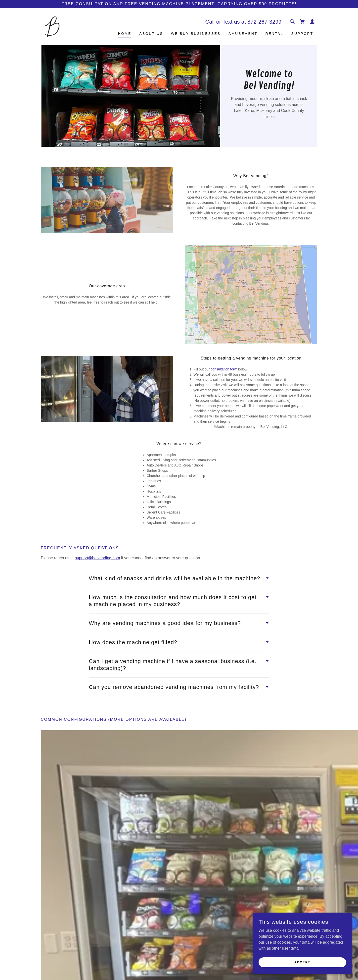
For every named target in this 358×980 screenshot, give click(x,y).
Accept (302, 962)
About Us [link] (151, 34)
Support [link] (302, 34)
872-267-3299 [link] (264, 22)
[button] (312, 22)
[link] (51, 26)
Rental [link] (274, 34)
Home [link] (125, 34)
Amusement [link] (243, 34)
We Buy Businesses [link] (196, 34)
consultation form (224, 369)
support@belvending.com (97, 558)
